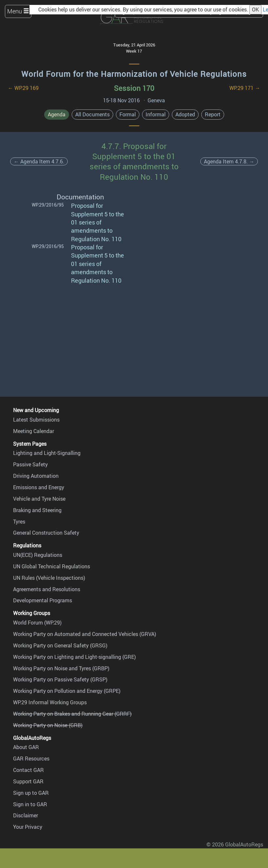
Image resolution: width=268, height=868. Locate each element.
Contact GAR (28, 770)
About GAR (26, 747)
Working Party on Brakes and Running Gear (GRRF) (72, 714)
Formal (128, 114)
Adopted (185, 114)
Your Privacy (28, 827)
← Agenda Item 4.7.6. (39, 161)
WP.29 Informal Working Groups (50, 702)
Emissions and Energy (39, 487)
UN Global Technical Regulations (52, 566)
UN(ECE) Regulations (38, 555)
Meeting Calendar (34, 431)
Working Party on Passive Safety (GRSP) (60, 679)
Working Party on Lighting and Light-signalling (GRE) (74, 657)
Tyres (19, 522)
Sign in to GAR (30, 804)
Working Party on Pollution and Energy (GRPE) (67, 691)
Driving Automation (36, 476)
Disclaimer (26, 815)
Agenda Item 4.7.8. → (229, 161)
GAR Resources (31, 759)
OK (255, 9)
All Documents (92, 114)
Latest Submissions (36, 420)
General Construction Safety (46, 533)
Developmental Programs (43, 600)
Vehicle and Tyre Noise (39, 499)
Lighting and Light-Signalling (47, 453)
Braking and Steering (37, 510)
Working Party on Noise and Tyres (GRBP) (61, 668)
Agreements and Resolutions (47, 589)
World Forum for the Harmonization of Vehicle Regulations (134, 74)
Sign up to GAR (31, 793)
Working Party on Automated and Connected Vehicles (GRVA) (85, 634)
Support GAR (28, 781)
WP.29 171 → (245, 88)
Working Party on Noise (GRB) (48, 725)
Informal (156, 114)
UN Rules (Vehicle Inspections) (49, 578)
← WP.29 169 (23, 88)
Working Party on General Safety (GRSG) (60, 645)
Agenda (57, 114)
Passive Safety (30, 464)
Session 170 (134, 88)
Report (213, 114)
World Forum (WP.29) (37, 623)
